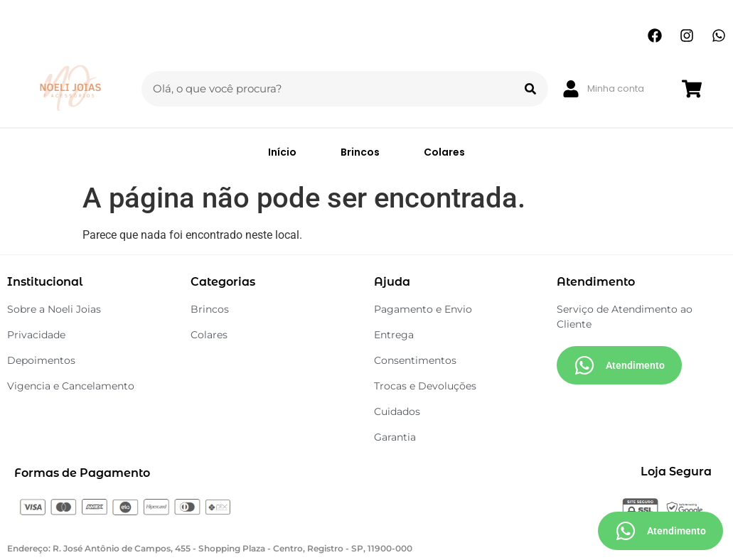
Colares (444, 152)
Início (282, 152)
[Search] (530, 89)
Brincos (360, 152)
